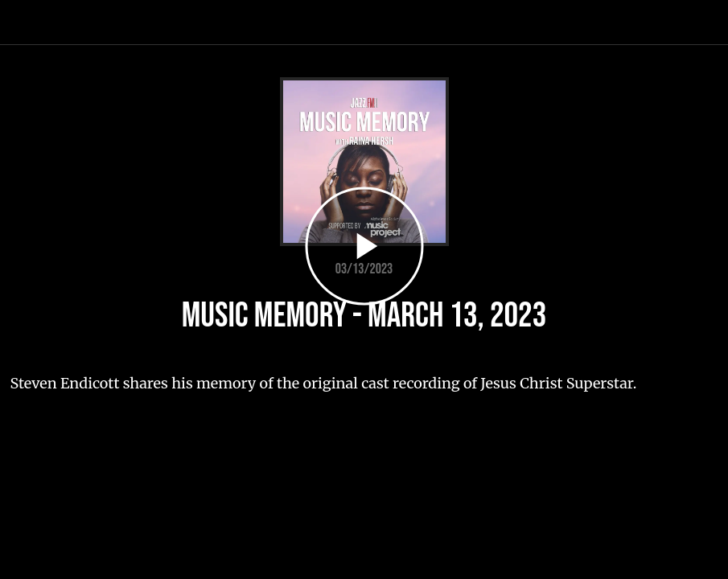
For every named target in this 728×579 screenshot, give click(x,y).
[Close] (23, 23)
